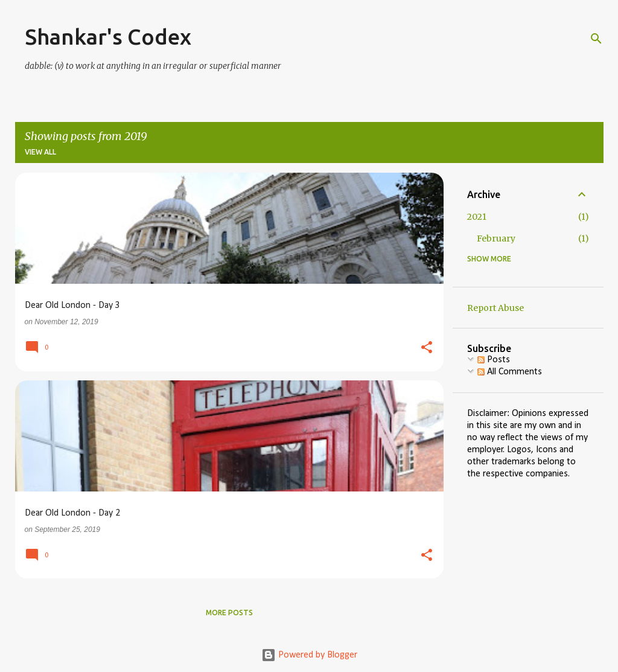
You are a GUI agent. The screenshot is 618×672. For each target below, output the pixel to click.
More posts (229, 613)
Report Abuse (495, 308)
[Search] (596, 39)
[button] (427, 348)
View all (40, 152)
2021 (477, 217)
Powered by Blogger (309, 655)
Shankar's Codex (108, 37)
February (496, 238)
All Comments (510, 372)
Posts (494, 360)
